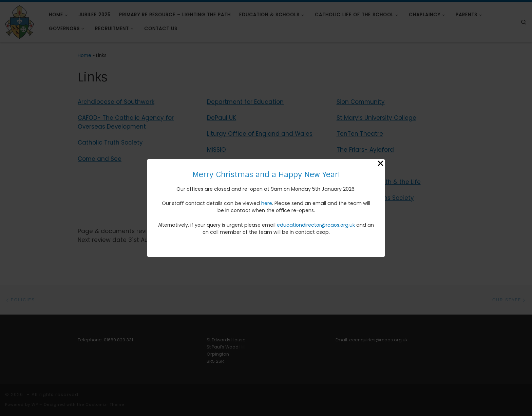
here (267, 203)
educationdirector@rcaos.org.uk (316, 225)
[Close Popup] (381, 164)
